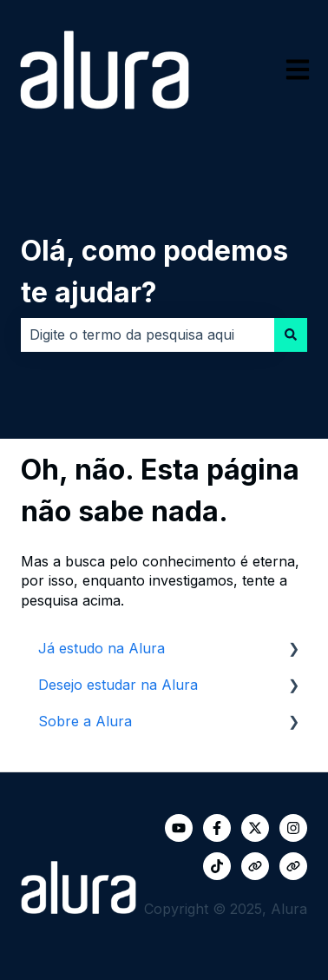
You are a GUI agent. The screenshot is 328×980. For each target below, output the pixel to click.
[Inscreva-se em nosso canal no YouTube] (179, 828)
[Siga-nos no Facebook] (217, 828)
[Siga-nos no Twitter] (255, 828)
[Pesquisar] (291, 334)
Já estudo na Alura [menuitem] (102, 648)
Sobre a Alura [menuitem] (85, 721)
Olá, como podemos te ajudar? (154, 271)
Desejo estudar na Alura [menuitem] (118, 685)
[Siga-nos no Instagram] (293, 828)
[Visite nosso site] (255, 866)
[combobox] (148, 334)
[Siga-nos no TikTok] (217, 866)
